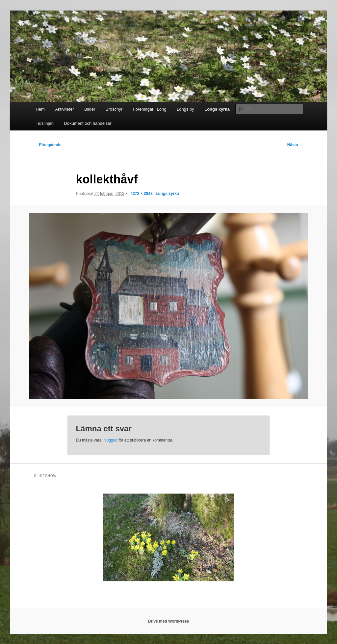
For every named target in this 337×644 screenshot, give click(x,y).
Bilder (90, 109)
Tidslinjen (44, 123)
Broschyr (114, 109)
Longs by (185, 109)
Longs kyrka (217, 109)
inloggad (110, 440)
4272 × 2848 (141, 194)
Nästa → (295, 145)
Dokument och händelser (88, 123)
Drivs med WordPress (169, 621)
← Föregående (48, 145)
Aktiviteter (64, 109)
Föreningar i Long (150, 109)
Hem (40, 109)
